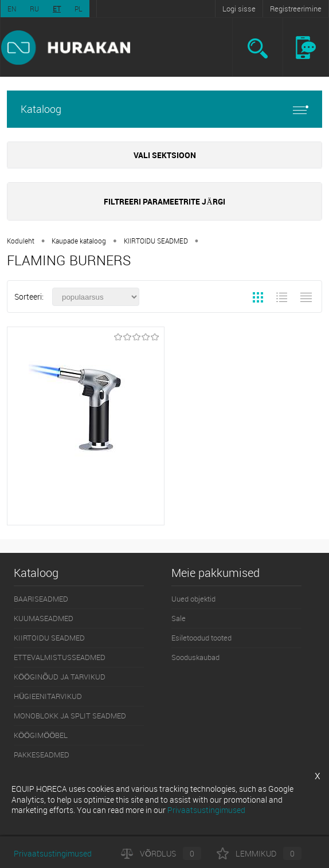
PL (79, 9)
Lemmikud (259, 853)
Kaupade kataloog (79, 241)
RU (34, 9)
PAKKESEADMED (42, 755)
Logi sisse (239, 9)
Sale (179, 618)
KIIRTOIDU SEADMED (156, 241)
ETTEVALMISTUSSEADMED (60, 657)
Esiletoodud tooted (201, 638)
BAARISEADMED (41, 599)
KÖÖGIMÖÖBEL (41, 735)
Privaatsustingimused (53, 853)
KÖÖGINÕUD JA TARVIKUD (60, 677)
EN (12, 9)
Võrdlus (161, 853)
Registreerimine (296, 9)
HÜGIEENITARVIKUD (48, 696)
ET (57, 9)
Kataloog (164, 109)
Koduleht (21, 241)
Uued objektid (193, 599)
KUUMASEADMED (44, 618)
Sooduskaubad (195, 657)
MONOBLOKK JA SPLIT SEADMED (70, 716)
